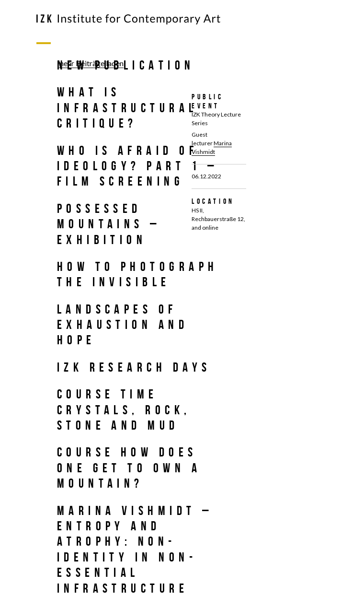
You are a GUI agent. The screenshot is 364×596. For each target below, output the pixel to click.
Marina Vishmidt (212, 147)
